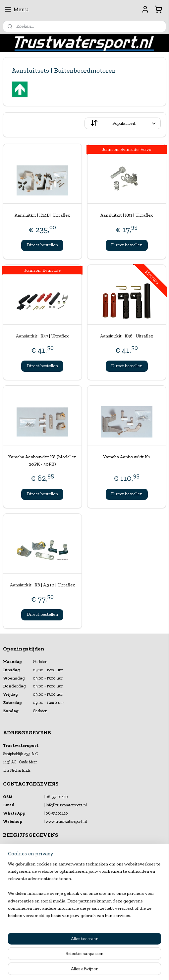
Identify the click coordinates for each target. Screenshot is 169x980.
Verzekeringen (15, 919)
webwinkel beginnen (100, 945)
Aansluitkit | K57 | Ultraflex (42, 336)
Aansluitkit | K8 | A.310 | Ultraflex (42, 585)
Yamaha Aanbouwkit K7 (127, 456)
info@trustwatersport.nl (66, 805)
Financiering (13, 913)
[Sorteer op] (123, 123)
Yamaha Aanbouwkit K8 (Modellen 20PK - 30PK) (42, 460)
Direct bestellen (42, 245)
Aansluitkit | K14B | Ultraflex (42, 215)
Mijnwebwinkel (150, 945)
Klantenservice (15, 906)
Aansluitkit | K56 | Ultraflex (127, 336)
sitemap (68, 945)
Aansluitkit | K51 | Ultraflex (127, 215)
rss (79, 945)
